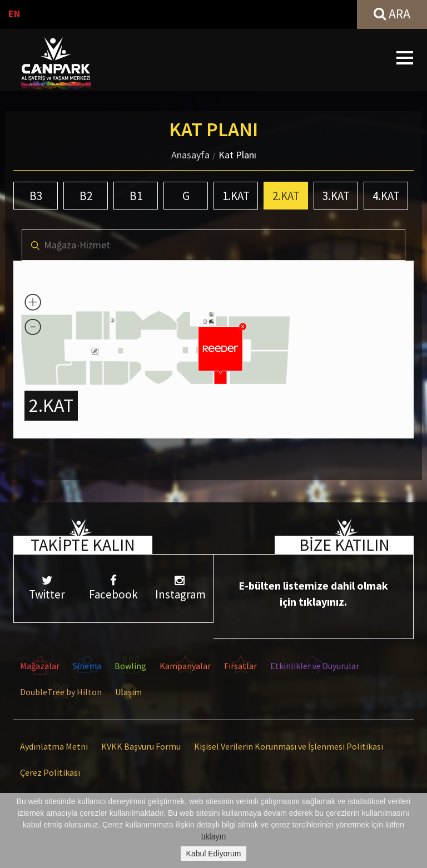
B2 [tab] (86, 196)
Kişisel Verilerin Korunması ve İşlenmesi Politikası (289, 746)
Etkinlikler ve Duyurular (315, 666)
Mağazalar (40, 666)
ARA (392, 14)
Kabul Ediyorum (214, 854)
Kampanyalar (185, 666)
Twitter (47, 588)
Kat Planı (237, 155)
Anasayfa (190, 155)
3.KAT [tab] (336, 196)
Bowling (130, 666)
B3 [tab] (36, 196)
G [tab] (186, 196)
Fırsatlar (240, 666)
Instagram (180, 588)
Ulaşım (128, 692)
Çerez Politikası (50, 772)
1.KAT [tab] (236, 196)
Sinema (87, 666)
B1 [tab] (136, 196)
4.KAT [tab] (386, 196)
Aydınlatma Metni (54, 746)
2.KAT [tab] (286, 196)
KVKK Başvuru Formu (141, 746)
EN (14, 14)
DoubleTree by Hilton (61, 692)
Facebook (113, 588)
